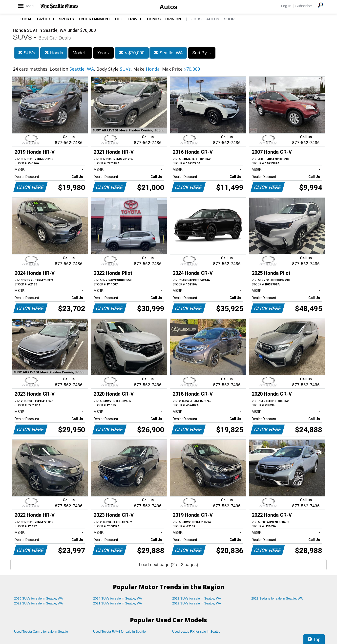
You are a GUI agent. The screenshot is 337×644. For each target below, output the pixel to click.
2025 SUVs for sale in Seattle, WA (39, 598)
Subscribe (304, 6)
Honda (54, 53)
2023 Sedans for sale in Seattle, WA (277, 598)
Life (119, 19)
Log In (286, 6)
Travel (135, 19)
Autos (168, 7)
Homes (154, 19)
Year (103, 53)
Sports (66, 19)
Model (80, 53)
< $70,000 (132, 53)
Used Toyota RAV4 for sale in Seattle (119, 632)
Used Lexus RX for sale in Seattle (196, 632)
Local (26, 19)
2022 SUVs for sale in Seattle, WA (39, 603)
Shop (229, 19)
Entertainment (95, 19)
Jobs (197, 19)
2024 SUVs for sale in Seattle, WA (118, 598)
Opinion (173, 19)
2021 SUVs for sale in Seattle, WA (118, 603)
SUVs (27, 53)
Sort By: (202, 53)
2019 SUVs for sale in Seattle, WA (197, 603)
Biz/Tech (46, 19)
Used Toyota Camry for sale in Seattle (41, 632)
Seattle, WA (168, 53)
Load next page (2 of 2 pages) (168, 565)
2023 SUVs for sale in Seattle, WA (197, 598)
